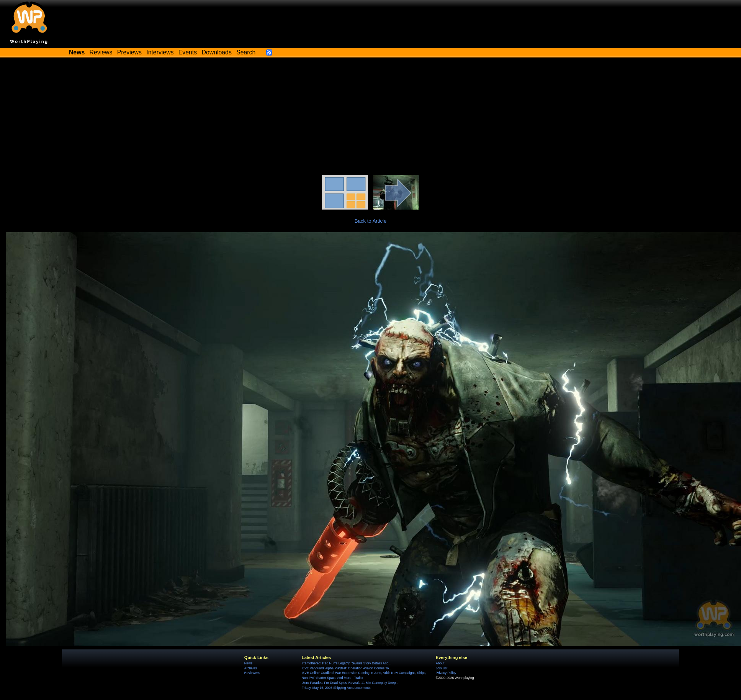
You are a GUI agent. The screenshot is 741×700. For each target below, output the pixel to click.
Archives (251, 668)
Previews (129, 52)
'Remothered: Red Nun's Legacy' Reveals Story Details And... (347, 663)
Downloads (217, 52)
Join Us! (442, 668)
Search (246, 52)
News (248, 663)
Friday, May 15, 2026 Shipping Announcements (336, 688)
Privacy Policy (446, 673)
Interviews (160, 52)
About (440, 663)
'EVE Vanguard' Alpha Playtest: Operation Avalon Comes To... (347, 668)
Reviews (101, 52)
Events (188, 52)
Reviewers (252, 673)
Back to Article (371, 221)
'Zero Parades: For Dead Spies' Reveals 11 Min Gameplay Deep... (350, 683)
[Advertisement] (371, 118)
